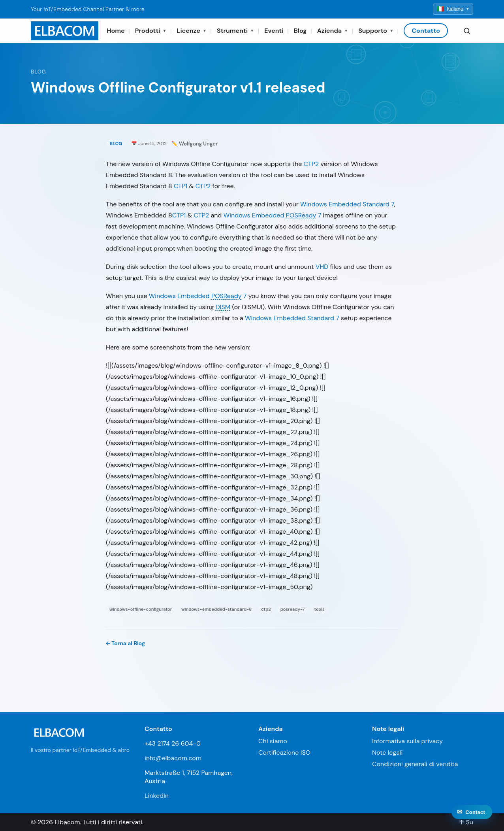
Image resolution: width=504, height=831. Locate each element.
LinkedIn (157, 796)
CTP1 (181, 186)
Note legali (387, 753)
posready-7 (293, 609)
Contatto (426, 31)
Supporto (376, 31)
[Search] (467, 31)
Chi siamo (273, 741)
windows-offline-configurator (141, 609)
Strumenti (235, 31)
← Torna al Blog (125, 643)
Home (116, 31)
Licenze (192, 31)
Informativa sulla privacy (407, 741)
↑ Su (466, 822)
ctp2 (266, 609)
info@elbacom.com (173, 758)
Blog (300, 31)
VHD (322, 267)
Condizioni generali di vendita (415, 764)
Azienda (333, 31)
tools (319, 609)
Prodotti (151, 31)
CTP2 (311, 164)
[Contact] (472, 815)
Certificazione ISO (284, 753)
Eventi (274, 31)
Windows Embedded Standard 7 (347, 204)
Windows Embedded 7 (273, 215)
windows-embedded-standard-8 (216, 609)
